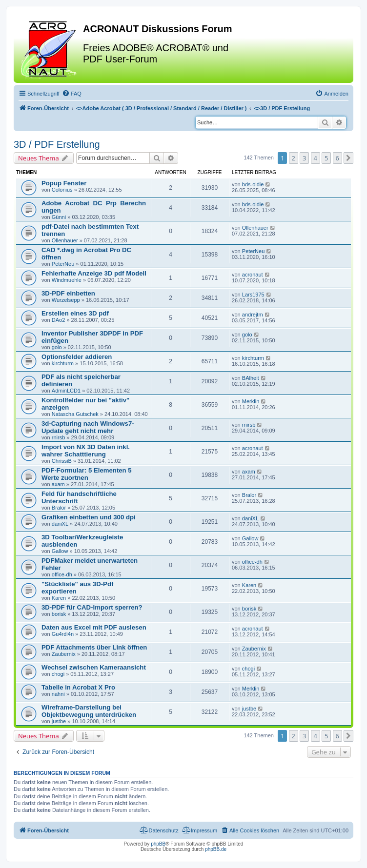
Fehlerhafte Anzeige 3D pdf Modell (94, 273)
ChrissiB (62, 461)
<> (162, 108)
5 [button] (326, 158)
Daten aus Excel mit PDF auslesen (94, 627)
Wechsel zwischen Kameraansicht (94, 667)
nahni (58, 694)
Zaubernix (64, 654)
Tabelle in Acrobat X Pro (78, 687)
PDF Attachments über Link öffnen (94, 647)
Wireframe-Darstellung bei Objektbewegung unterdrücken (89, 711)
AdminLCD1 (66, 391)
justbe (59, 721)
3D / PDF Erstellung (57, 144)
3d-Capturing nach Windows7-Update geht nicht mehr (88, 427)
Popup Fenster (64, 183)
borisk (59, 614)
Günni (59, 217)
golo (57, 347)
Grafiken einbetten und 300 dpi (89, 517)
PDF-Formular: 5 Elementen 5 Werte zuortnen (87, 474)
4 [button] (316, 158)
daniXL (60, 524)
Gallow (60, 551)
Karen (59, 598)
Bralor (59, 508)
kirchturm (63, 363)
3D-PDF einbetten (68, 293)
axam (58, 484)
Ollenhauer (65, 240)
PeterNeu (63, 264)
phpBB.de (216, 849)
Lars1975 (253, 295)
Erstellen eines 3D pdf (75, 313)
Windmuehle (67, 280)
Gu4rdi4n (63, 634)
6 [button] (337, 158)
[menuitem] (72, 94)
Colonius (62, 190)
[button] (348, 158)
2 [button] (294, 158)
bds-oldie (253, 184)
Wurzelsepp (66, 300)
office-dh (62, 574)
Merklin (251, 401)
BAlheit (251, 378)
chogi (58, 674)
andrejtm (253, 315)
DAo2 (59, 320)
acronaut (253, 275)
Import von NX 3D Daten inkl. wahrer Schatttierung (86, 451)
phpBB (158, 844)
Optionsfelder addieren (77, 357)
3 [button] (304, 158)
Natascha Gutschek (75, 414)
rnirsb (59, 437)
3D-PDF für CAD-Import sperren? (92, 607)
